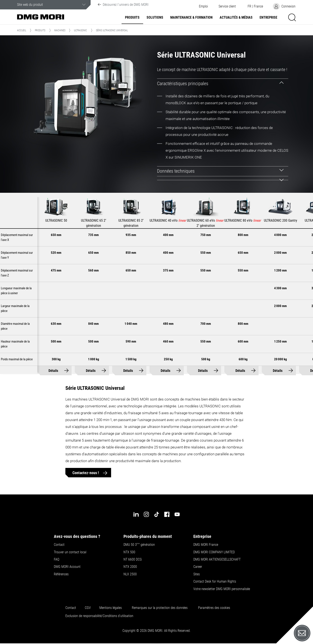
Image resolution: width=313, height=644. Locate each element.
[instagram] (146, 514)
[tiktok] (157, 514)
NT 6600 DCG (133, 559)
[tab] (223, 84)
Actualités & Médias (236, 18)
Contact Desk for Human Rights (215, 582)
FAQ (57, 559)
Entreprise (268, 18)
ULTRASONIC (80, 30)
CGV (88, 608)
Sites (197, 574)
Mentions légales (111, 608)
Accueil (22, 30)
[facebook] (167, 514)
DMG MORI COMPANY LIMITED (214, 552)
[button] (227, 6)
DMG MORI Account (67, 567)
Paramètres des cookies (214, 608)
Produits (132, 18)
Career (198, 567)
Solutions (155, 18)
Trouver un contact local (70, 552)
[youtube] (177, 514)
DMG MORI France (206, 545)
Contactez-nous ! (86, 473)
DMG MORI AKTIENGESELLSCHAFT (217, 559)
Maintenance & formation (191, 18)
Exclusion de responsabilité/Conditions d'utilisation (99, 616)
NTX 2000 (130, 567)
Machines (60, 30)
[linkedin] (136, 514)
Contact (59, 545)
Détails (53, 371)
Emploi (203, 6)
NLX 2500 (130, 574)
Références (61, 574)
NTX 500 (129, 552)
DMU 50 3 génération (139, 545)
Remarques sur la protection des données (160, 608)
